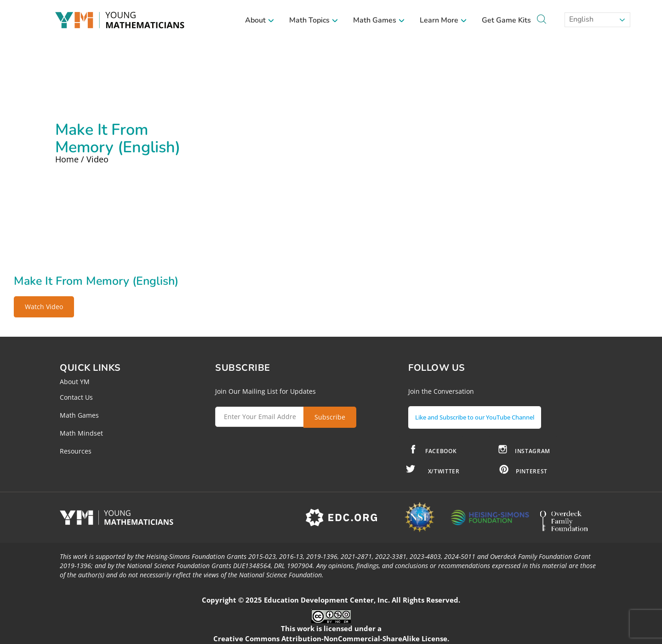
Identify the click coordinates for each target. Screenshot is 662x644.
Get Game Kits (506, 20)
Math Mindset (81, 433)
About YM (75, 382)
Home (67, 159)
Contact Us (76, 397)
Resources (76, 451)
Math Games (379, 20)
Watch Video (44, 307)
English (580, 19)
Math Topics (314, 20)
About (260, 20)
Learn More (443, 20)
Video (97, 159)
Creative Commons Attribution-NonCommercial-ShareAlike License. (331, 634)
